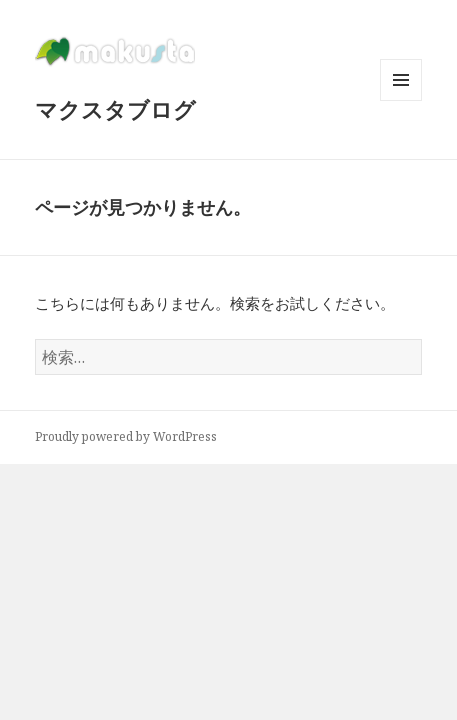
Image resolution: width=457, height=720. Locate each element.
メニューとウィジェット (401, 100)
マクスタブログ (115, 109)
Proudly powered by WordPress (126, 436)
